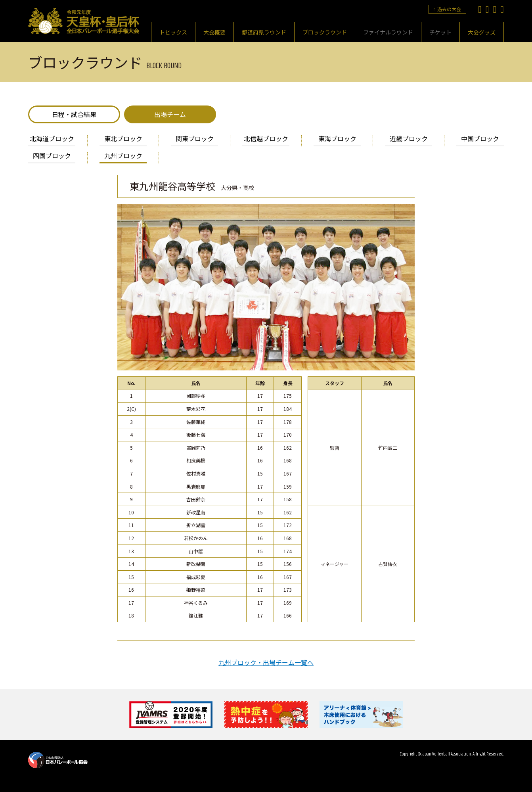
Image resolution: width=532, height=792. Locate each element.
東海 (337, 139)
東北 (123, 139)
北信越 (266, 139)
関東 (195, 139)
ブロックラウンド (325, 32)
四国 (52, 156)
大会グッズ (482, 32)
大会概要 (214, 32)
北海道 (52, 139)
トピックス (173, 32)
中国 (480, 139)
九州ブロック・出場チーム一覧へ (266, 662)
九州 (123, 156)
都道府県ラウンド (264, 32)
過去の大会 (447, 9)
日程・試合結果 (74, 114)
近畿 (409, 139)
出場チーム (170, 114)
